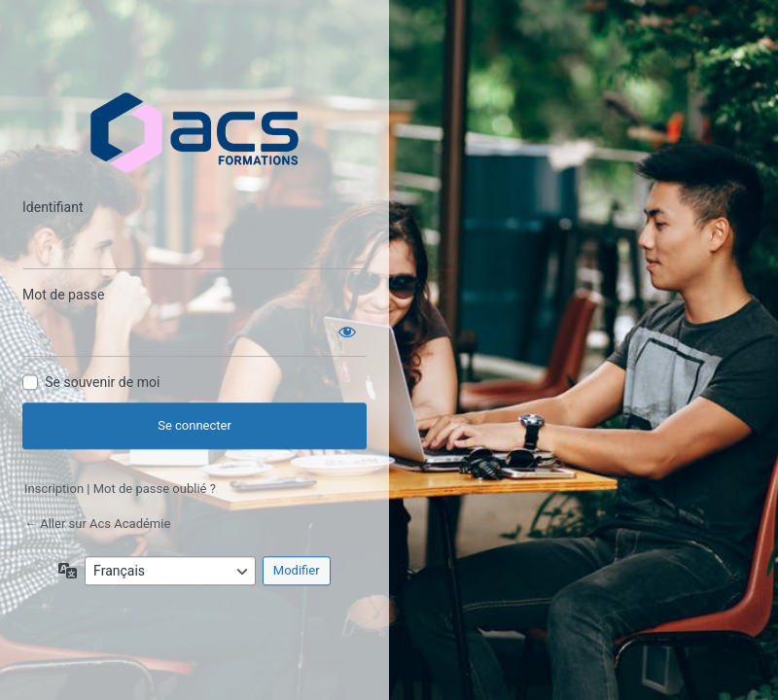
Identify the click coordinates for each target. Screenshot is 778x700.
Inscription (54, 490)
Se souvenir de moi (102, 383)
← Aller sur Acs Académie (97, 524)
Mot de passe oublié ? (155, 490)
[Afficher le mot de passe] (347, 329)
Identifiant (53, 208)
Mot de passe (63, 296)
